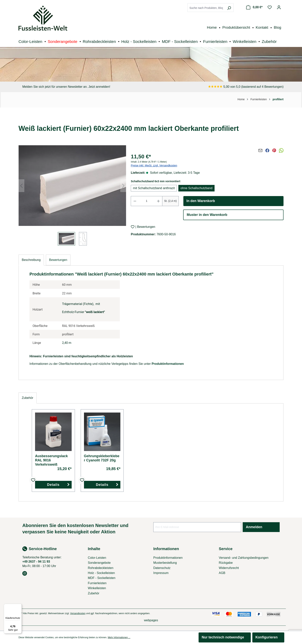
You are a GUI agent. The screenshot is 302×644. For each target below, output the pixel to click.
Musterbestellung (165, 563)
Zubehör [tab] (28, 398)
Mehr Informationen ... (119, 637)
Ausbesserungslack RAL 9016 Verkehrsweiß (51, 460)
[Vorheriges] (21, 186)
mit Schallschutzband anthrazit (154, 188)
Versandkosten (78, 613)
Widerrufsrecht (229, 568)
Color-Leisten (97, 558)
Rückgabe (226, 563)
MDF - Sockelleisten (102, 578)
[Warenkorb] (254, 7)
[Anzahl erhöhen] (159, 201)
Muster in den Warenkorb (207, 215)
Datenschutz (162, 568)
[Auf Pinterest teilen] (274, 150)
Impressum (161, 573)
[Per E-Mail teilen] (260, 150)
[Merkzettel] (270, 7)
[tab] (31, 260)
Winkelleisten (97, 588)
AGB (222, 573)
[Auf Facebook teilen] (267, 150)
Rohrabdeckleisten (101, 568)
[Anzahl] (147, 201)
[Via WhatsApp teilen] (281, 150)
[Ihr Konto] (279, 7)
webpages (151, 620)
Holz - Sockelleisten (101, 573)
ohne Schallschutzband (196, 188)
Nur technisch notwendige (223, 637)
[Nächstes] (123, 186)
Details (53, 485)
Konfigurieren (266, 637)
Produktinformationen (168, 364)
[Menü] (19, 606)
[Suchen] (229, 8)
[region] (72, 196)
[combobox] (206, 8)
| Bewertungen (145, 227)
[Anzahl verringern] (135, 201)
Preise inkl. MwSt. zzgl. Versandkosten (154, 165)
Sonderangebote (99, 563)
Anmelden (254, 527)
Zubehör (94, 593)
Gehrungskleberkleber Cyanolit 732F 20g (102, 458)
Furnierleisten (97, 583)
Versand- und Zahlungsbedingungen (244, 558)
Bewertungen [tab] (58, 260)
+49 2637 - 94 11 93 (36, 562)
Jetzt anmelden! (99, 87)
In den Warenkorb (201, 201)
